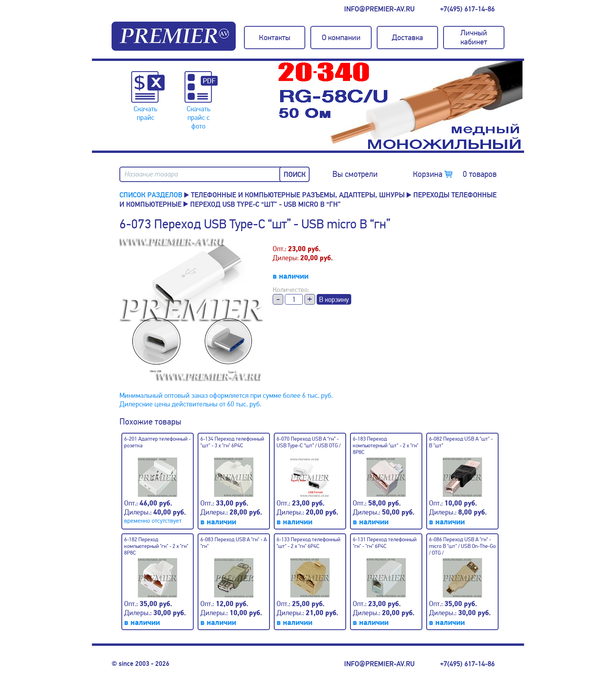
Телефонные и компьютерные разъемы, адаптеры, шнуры (298, 195)
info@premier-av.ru (379, 9)
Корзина (455, 174)
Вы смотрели (355, 174)
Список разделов (151, 195)
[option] (400, 106)
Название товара (151, 174)
